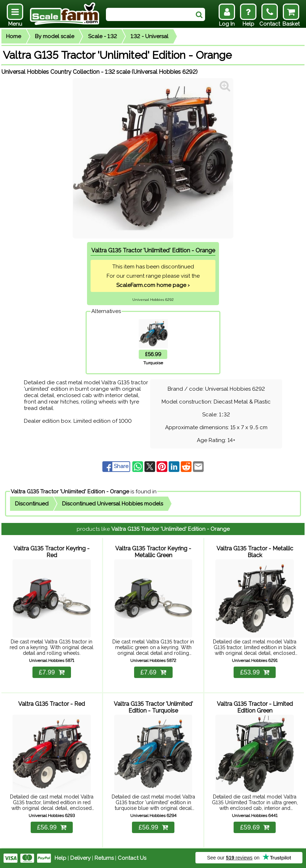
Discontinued (32, 504)
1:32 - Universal (149, 36)
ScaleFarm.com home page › (153, 285)
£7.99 (52, 672)
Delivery (80, 858)
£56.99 (52, 827)
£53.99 (255, 672)
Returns (104, 858)
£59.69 (255, 827)
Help (60, 858)
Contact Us (132, 858)
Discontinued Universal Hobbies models (113, 504)
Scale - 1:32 (103, 36)
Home (14, 36)
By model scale (55, 36)
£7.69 (153, 672)
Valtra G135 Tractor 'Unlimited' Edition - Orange (70, 492)
